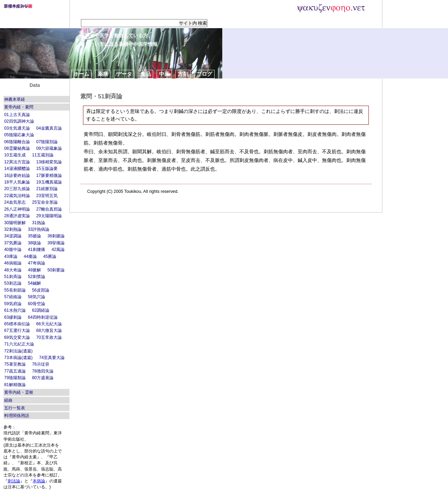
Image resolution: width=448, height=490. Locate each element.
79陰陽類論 (15, 378)
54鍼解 (34, 283)
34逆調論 (13, 236)
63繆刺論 (13, 317)
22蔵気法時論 (17, 196)
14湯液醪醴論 (17, 169)
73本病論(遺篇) (18, 358)
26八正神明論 (17, 209)
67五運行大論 (17, 330)
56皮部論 (41, 290)
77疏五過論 (15, 371)
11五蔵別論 (43, 155)
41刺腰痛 (36, 250)
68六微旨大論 (49, 330)
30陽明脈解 (15, 223)
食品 (146, 74)
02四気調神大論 (19, 121)
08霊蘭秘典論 (17, 148)
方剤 (183, 74)
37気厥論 (13, 243)
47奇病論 (36, 263)
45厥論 (50, 256)
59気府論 (13, 304)
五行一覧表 (15, 408)
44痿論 (30, 256)
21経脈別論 (47, 189)
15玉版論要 (47, 169)
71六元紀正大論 (19, 344)
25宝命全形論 (45, 202)
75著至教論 (15, 364)
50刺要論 (56, 270)
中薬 (164, 74)
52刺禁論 (36, 277)
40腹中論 (13, 250)
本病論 (39, 481)
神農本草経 (15, 99)
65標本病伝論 (17, 324)
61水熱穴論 (15, 310)
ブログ (204, 74)
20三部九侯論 (17, 189)
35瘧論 (34, 236)
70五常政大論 (49, 337)
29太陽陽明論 (49, 216)
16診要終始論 (17, 175)
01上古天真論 (17, 115)
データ (124, 74)
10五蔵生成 (15, 155)
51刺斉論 (13, 277)
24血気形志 (15, 202)
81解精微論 (15, 385)
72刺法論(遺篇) (18, 351)
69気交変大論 (17, 337)
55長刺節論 (15, 290)
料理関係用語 (17, 416)
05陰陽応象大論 (19, 135)
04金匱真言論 (49, 128)
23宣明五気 (47, 196)
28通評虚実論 (17, 216)
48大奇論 (13, 270)
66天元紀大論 (49, 324)
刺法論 (14, 481)
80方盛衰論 (43, 378)
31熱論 (39, 223)
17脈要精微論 (49, 175)
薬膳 (103, 74)
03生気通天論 (17, 128)
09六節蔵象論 (49, 148)
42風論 (58, 250)
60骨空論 (36, 304)
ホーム (81, 74)
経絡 (8, 400)
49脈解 (34, 270)
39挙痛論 (56, 243)
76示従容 (41, 364)
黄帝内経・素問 (19, 107)
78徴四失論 (43, 371)
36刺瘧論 (56, 236)
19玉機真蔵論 (49, 182)
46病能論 (13, 263)
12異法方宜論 (17, 162)
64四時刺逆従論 (43, 317)
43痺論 (11, 256)
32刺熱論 (13, 229)
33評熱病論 (39, 229)
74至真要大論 (52, 358)
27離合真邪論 (49, 209)
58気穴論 (36, 297)
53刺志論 (13, 283)
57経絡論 (13, 297)
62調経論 (41, 310)
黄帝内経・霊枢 (19, 392)
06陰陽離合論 (17, 142)
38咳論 (34, 243)
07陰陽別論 (47, 142)
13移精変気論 (49, 162)
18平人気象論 (17, 182)
